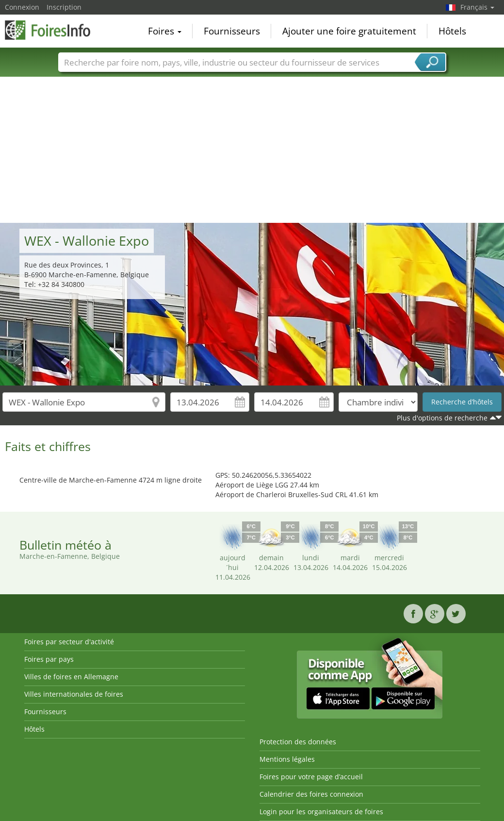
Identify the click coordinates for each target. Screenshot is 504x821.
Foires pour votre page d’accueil (311, 777)
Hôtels (452, 31)
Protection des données (298, 742)
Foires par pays (49, 659)
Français (477, 7)
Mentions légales (287, 759)
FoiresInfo (53, 30)
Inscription (64, 7)
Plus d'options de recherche (442, 418)
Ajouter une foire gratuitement (349, 31)
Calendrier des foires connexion (311, 794)
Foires (165, 31)
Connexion (22, 7)
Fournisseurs (232, 31)
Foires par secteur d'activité (69, 642)
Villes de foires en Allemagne (71, 677)
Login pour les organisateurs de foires (321, 812)
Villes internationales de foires (74, 694)
